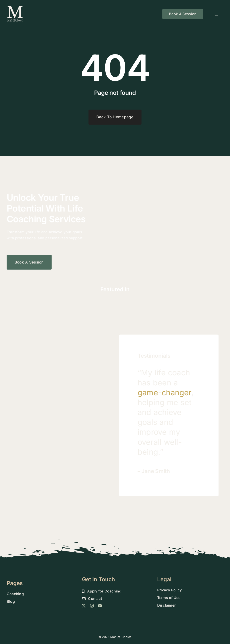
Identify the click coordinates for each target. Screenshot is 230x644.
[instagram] (92, 606)
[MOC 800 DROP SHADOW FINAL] (15, 7)
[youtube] (100, 606)
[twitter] (84, 606)
